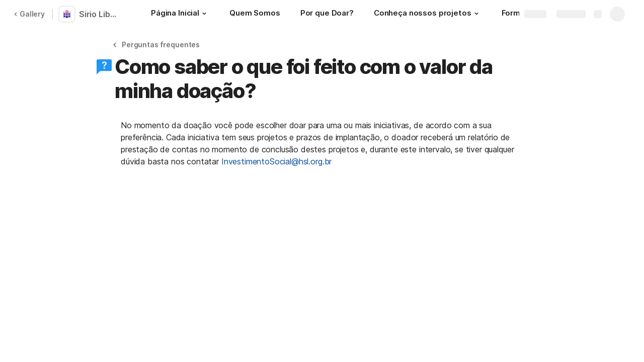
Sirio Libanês (102, 14)
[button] (204, 14)
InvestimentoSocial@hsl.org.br (276, 161)
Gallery (29, 14)
